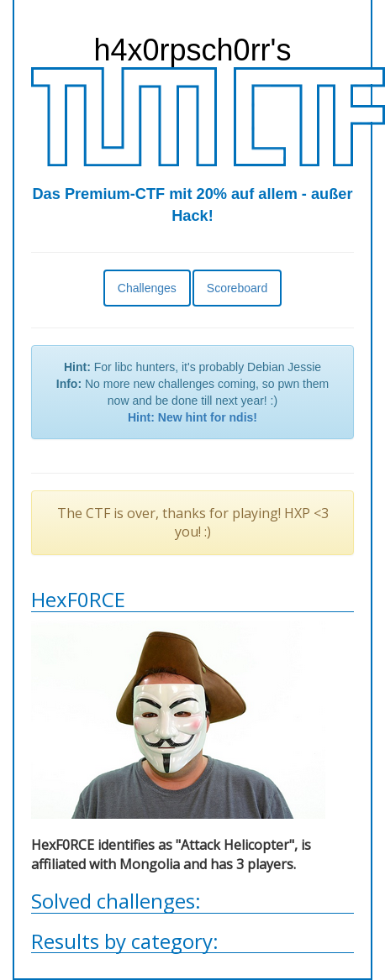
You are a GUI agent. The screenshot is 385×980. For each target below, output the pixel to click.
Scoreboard (237, 288)
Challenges (147, 288)
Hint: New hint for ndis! (192, 417)
